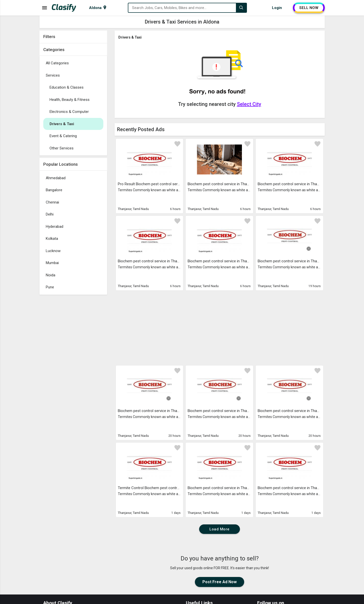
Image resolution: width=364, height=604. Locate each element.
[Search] (241, 8)
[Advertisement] (73, 372)
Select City (249, 104)
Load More (220, 529)
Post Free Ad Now (220, 582)
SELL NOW (309, 8)
